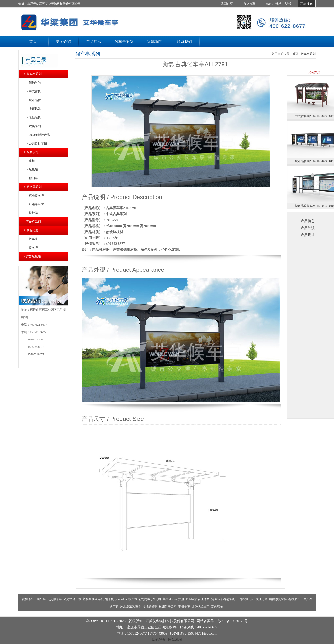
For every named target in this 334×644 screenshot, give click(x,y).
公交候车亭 (55, 599)
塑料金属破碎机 (93, 599)
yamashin (121, 599)
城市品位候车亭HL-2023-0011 (314, 161)
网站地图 (175, 640)
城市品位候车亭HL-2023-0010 (314, 206)
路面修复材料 (278, 599)
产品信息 (308, 221)
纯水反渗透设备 (131, 607)
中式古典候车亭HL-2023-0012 (314, 116)
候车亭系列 (308, 54)
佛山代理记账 (259, 599)
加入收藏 (250, 4)
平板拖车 (184, 607)
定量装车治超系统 (223, 599)
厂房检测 (242, 599)
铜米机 (110, 599)
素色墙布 (217, 607)
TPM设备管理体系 (198, 599)
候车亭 (41, 599)
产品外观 (308, 228)
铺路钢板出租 (200, 607)
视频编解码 (150, 607)
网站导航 (159, 640)
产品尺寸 (308, 235)
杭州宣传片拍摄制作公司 (145, 599)
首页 (295, 54)
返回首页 (227, 4)
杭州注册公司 (168, 607)
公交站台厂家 (72, 599)
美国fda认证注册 (173, 599)
